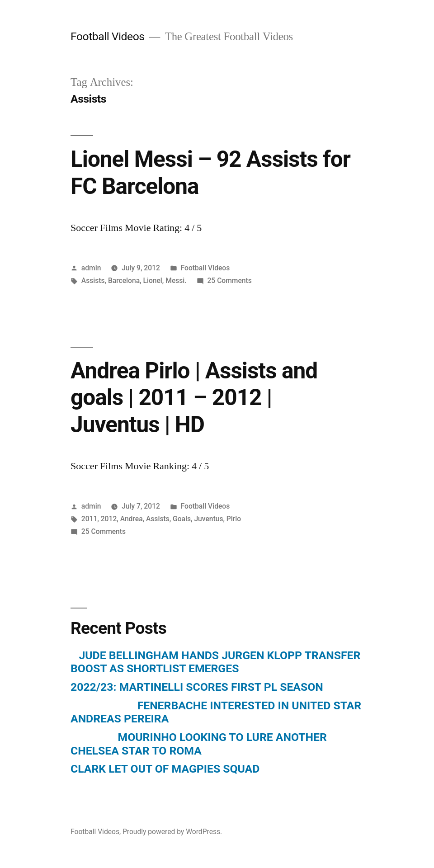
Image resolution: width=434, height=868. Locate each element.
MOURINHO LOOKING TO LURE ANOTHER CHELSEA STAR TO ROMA (199, 744)
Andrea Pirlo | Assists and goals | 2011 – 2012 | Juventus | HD (194, 398)
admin (91, 268)
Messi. (176, 281)
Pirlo (234, 519)
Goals (182, 519)
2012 (109, 519)
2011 (90, 519)
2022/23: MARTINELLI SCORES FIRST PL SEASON (197, 687)
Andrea (132, 519)
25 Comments (229, 281)
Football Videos (108, 36)
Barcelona (124, 281)
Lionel (152, 281)
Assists (93, 281)
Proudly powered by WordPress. (172, 832)
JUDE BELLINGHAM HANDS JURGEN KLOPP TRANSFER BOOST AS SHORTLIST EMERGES (215, 662)
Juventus (208, 519)
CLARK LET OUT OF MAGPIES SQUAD (165, 769)
